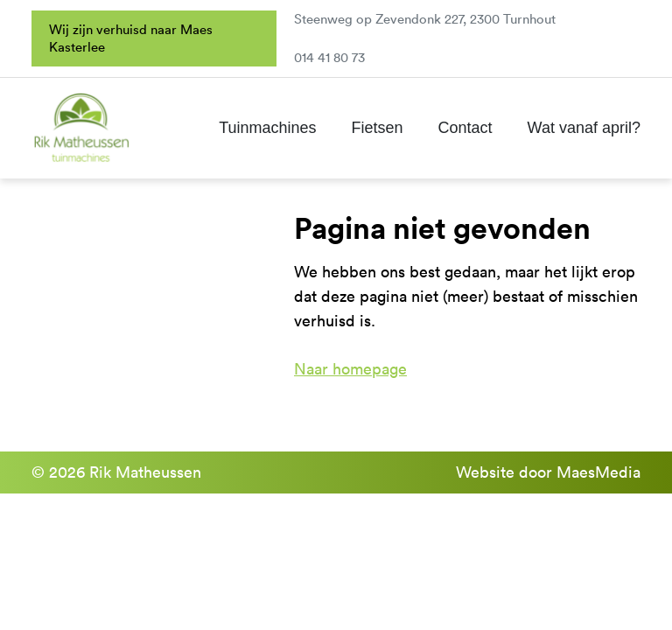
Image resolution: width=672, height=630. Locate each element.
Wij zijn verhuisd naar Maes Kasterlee (131, 38)
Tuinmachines (267, 128)
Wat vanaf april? (584, 128)
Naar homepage (350, 369)
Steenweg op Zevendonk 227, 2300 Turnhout (425, 19)
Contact (465, 128)
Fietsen (378, 128)
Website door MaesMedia (548, 472)
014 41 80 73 (329, 57)
